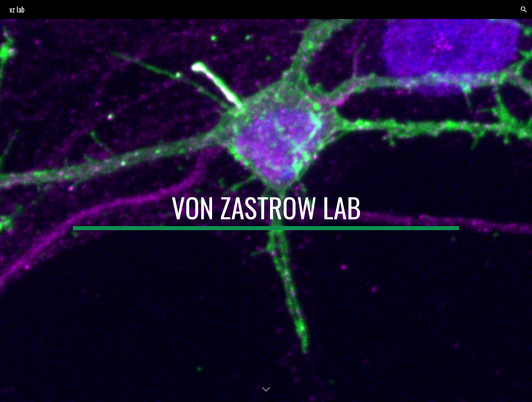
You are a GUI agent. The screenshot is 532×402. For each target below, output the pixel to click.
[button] (524, 9)
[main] (266, 210)
